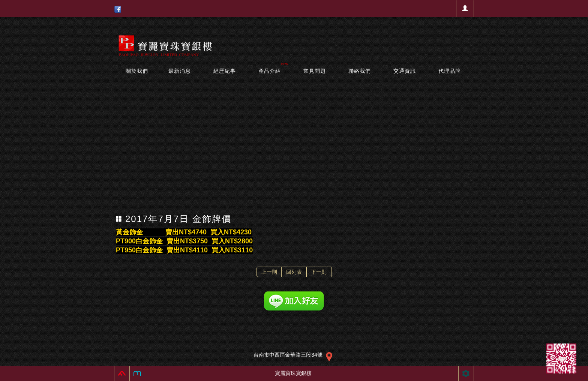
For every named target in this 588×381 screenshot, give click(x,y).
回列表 (294, 272)
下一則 (319, 272)
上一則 (269, 272)
